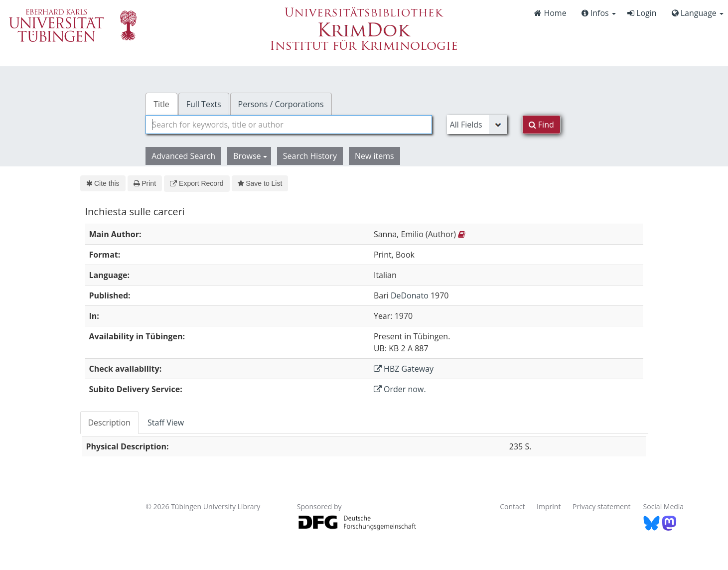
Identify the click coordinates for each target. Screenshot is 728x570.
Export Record (197, 183)
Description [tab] (109, 423)
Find (541, 125)
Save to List (260, 183)
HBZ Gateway (404, 369)
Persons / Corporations (281, 104)
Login (642, 13)
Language (698, 13)
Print (145, 183)
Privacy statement (602, 506)
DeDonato (410, 295)
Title (161, 104)
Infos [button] (599, 13)
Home (550, 13)
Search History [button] (310, 156)
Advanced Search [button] (183, 156)
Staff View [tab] (166, 423)
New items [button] (374, 156)
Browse (250, 156)
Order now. (400, 389)
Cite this (103, 183)
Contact (512, 506)
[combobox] (289, 125)
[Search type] (477, 125)
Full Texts (204, 104)
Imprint (549, 506)
